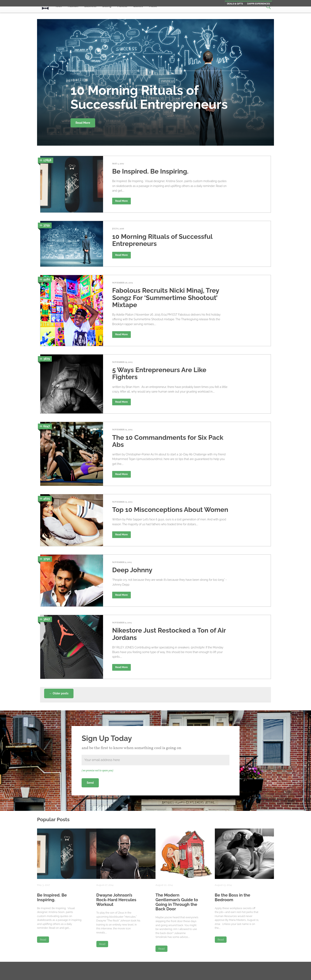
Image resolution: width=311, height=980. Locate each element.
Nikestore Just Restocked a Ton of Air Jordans (169, 634)
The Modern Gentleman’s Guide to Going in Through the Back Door (177, 902)
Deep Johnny (132, 570)
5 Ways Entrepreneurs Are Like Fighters (159, 373)
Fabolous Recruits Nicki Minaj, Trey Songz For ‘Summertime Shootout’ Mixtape (166, 297)
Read (43, 940)
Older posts (59, 693)
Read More (83, 123)
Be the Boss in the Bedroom (233, 897)
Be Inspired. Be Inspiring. (150, 171)
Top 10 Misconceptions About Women (170, 510)
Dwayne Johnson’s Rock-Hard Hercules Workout (116, 900)
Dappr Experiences (259, 4)
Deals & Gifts (235, 4)
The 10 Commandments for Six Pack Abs (168, 441)
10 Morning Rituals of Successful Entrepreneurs (162, 240)
